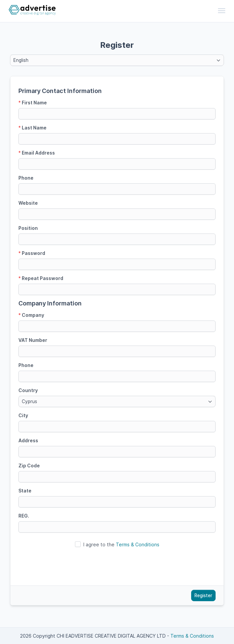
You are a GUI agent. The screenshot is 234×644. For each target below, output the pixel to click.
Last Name (32, 128)
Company (31, 315)
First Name (33, 103)
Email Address (37, 153)
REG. (24, 516)
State (25, 491)
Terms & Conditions (138, 544)
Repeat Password (41, 278)
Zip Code (29, 466)
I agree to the (121, 544)
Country (28, 390)
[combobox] (117, 60)
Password (32, 253)
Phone (26, 178)
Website (28, 203)
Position (28, 228)
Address (28, 440)
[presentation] (117, 564)
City (23, 415)
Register (203, 595)
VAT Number (33, 340)
